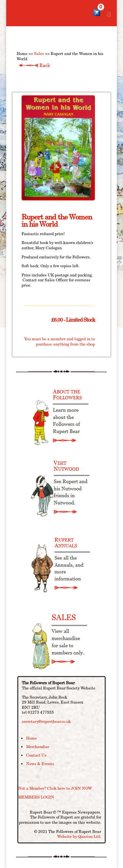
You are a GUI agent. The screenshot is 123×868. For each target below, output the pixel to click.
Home (31, 738)
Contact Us (36, 755)
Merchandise (38, 747)
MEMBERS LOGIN (36, 797)
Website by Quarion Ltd (79, 836)
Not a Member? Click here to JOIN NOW (55, 788)
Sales (39, 54)
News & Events (40, 764)
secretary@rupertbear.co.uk (46, 721)
